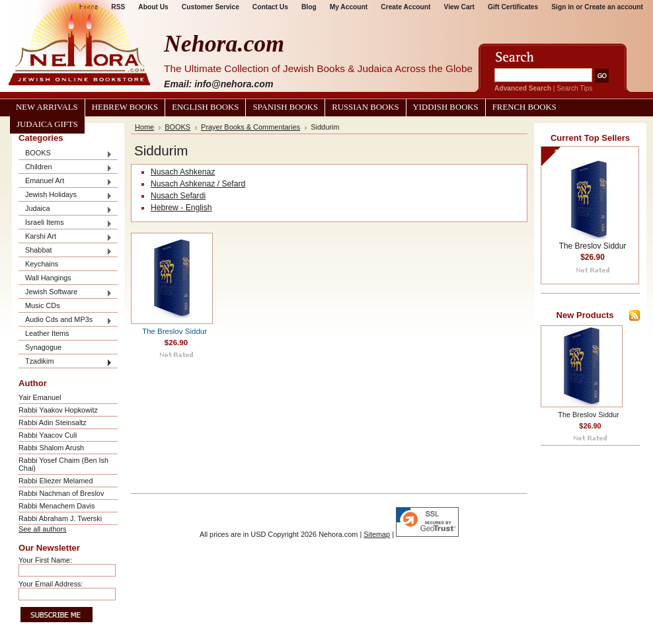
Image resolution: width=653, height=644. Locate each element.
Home (144, 127)
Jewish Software (65, 293)
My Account (349, 7)
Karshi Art (65, 237)
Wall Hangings (48, 278)
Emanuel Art (65, 181)
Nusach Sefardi (178, 196)
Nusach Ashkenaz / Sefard (198, 184)
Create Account (405, 7)
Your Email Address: (51, 584)
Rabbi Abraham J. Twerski (60, 518)
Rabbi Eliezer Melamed (56, 481)
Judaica (65, 209)
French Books (524, 107)
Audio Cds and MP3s (65, 320)
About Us (153, 7)
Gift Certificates (513, 7)
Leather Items (47, 333)
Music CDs (43, 305)
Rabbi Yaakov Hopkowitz (58, 410)
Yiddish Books (446, 107)
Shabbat (65, 251)
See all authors (43, 529)
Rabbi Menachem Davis (57, 506)
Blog (309, 7)
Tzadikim (65, 362)
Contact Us (270, 7)
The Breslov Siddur (174, 331)
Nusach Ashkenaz (183, 172)
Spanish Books (285, 107)
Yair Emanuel (40, 397)
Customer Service (211, 7)
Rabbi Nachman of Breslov (61, 493)
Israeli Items (65, 223)
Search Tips (574, 88)
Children (65, 168)
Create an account (614, 7)
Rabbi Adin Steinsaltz (53, 423)
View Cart (459, 7)
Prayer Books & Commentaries (250, 127)
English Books (205, 107)
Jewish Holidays (65, 195)
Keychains (42, 264)
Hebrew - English (181, 208)
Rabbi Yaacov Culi (48, 435)
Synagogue (43, 347)
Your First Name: (45, 560)
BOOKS (65, 154)
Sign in (562, 7)
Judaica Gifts (47, 124)
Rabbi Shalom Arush (51, 448)
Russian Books (365, 107)
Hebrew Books (125, 107)
